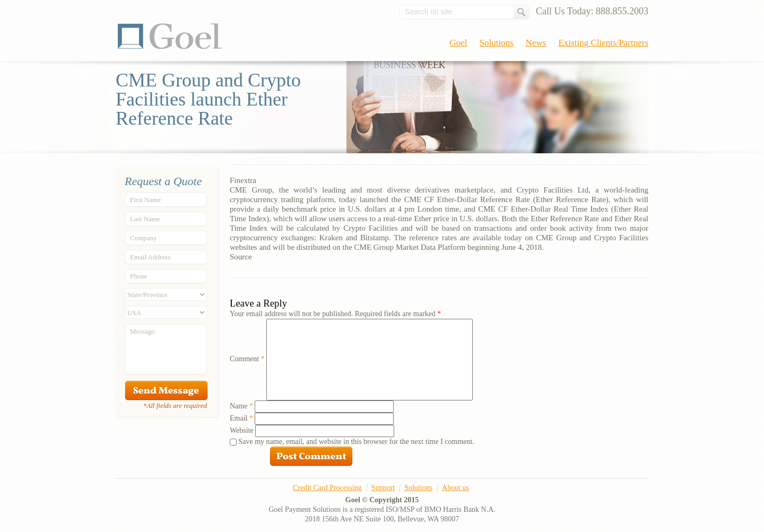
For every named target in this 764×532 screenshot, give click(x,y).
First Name (145, 200)
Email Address (150, 257)
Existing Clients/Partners (603, 43)
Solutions (497, 43)
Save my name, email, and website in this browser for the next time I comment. (357, 442)
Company (144, 238)
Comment (247, 359)
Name (241, 406)
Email (241, 418)
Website (242, 430)
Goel (170, 36)
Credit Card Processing (327, 488)
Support (383, 488)
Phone (139, 276)
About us (455, 488)
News (536, 43)
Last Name (145, 219)
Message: (143, 331)
